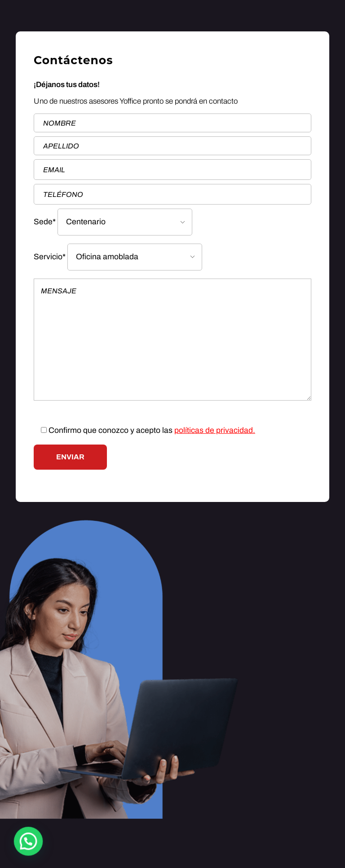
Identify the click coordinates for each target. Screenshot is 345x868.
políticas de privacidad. (215, 430)
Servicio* (118, 257)
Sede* (113, 222)
